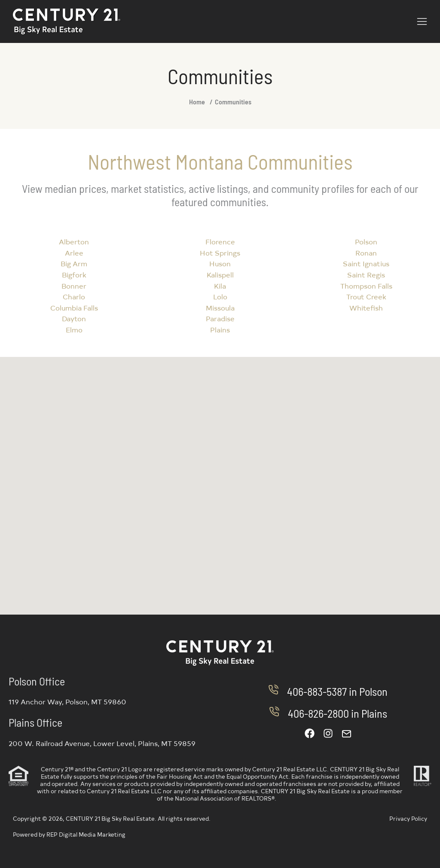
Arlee (74, 253)
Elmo (74, 329)
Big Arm (74, 263)
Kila (220, 286)
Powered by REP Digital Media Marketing (69, 834)
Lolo (220, 296)
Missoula (220, 308)
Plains (220, 329)
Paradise (220, 318)
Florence (220, 241)
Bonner (74, 286)
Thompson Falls (366, 286)
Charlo (74, 296)
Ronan (366, 253)
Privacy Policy (408, 818)
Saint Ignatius (366, 263)
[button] (422, 21)
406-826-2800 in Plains (338, 713)
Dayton (74, 318)
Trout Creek (366, 296)
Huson (220, 263)
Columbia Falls (74, 308)
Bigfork (74, 274)
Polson (366, 241)
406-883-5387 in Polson (337, 691)
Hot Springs (220, 253)
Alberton (74, 241)
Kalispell (220, 274)
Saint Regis (366, 274)
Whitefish (366, 308)
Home (197, 102)
